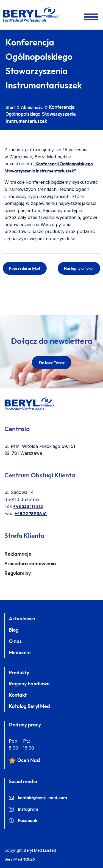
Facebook (23, 820)
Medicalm (20, 652)
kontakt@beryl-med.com (38, 797)
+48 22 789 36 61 (31, 513)
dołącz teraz (52, 363)
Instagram (23, 809)
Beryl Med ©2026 (20, 859)
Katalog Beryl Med (29, 706)
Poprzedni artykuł (25, 268)
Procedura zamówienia (30, 563)
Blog (14, 630)
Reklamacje (18, 554)
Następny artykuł (79, 268)
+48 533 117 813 (28, 506)
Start (11, 107)
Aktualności (32, 107)
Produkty (19, 673)
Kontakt (18, 695)
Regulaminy (18, 573)
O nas (15, 641)
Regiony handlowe (29, 684)
